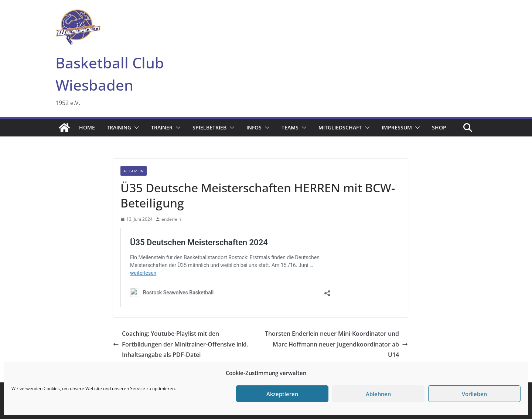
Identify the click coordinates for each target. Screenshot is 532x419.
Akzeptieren (282, 394)
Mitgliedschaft (340, 127)
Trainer (162, 127)
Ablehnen (378, 394)
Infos (254, 127)
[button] (135, 128)
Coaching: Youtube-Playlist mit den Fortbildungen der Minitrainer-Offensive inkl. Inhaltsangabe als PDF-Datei (180, 344)
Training (119, 127)
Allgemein (134, 171)
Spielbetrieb (209, 127)
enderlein (171, 219)
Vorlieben (474, 394)
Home (87, 127)
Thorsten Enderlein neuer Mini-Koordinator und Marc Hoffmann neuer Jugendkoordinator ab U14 (336, 344)
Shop (439, 127)
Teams (290, 127)
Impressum (397, 127)
